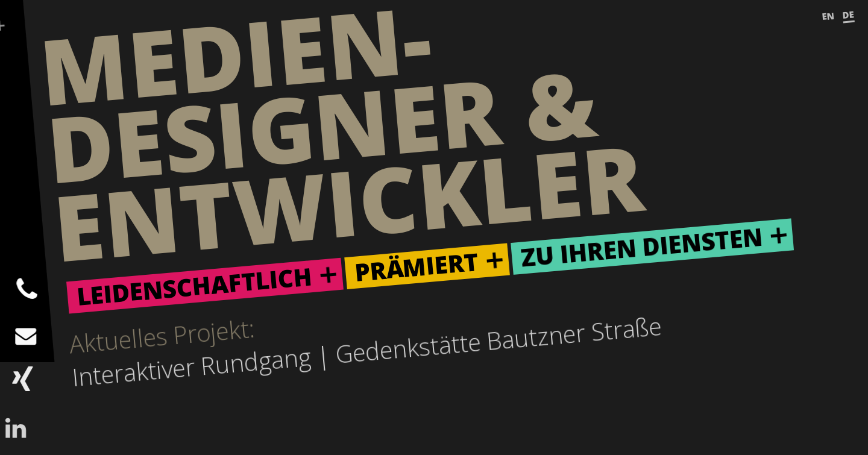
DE (848, 14)
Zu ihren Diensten (642, 247)
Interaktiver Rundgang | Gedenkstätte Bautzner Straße (366, 351)
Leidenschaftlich (194, 286)
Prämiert (417, 267)
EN (828, 16)
